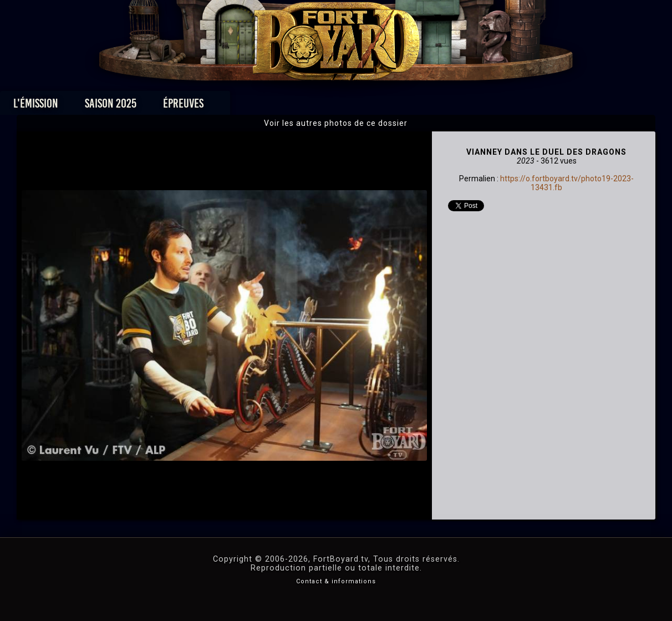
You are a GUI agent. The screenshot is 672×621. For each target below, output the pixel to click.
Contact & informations (336, 581)
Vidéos (353, 106)
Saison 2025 (163, 106)
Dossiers (413, 106)
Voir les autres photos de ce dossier (336, 123)
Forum (473, 106)
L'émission (88, 106)
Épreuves (235, 106)
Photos (297, 106)
